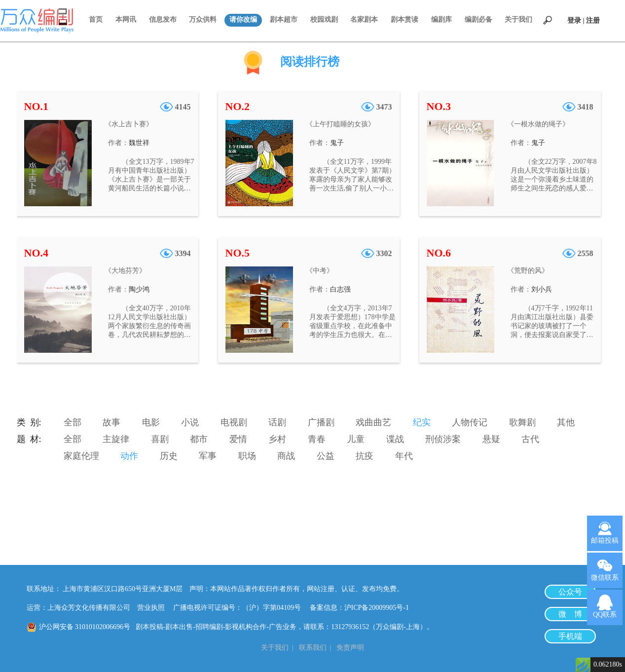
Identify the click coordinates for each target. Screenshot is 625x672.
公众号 (570, 592)
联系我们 (313, 648)
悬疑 (491, 439)
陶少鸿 (139, 289)
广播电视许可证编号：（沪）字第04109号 (240, 608)
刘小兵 (542, 289)
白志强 (340, 289)
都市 (199, 439)
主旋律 (116, 439)
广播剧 (321, 422)
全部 (73, 422)
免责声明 (350, 648)
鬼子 (337, 143)
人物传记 (470, 422)
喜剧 (160, 439)
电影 (151, 422)
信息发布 (163, 19)
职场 (247, 456)
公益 (326, 456)
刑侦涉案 (443, 439)
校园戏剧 (324, 19)
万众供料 (203, 19)
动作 (129, 456)
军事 (208, 456)
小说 (190, 422)
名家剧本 (364, 19)
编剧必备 (478, 19)
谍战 (395, 439)
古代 (530, 439)
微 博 (570, 614)
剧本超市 (284, 19)
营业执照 (151, 608)
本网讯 (126, 19)
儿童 (356, 439)
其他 (566, 422)
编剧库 (441, 19)
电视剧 (234, 422)
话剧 (277, 422)
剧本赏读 (404, 19)
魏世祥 (139, 143)
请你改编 (243, 19)
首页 (96, 19)
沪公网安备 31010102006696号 (85, 627)
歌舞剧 (522, 422)
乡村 (277, 439)
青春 (317, 439)
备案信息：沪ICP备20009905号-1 (359, 608)
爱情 (238, 439)
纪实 (422, 422)
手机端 (570, 636)
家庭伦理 (81, 456)
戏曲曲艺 (373, 422)
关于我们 (518, 19)
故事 (111, 422)
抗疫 (365, 456)
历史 (169, 456)
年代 (404, 456)
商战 (286, 456)
